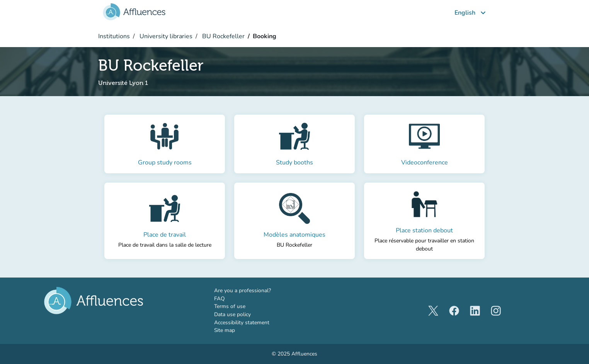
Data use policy (232, 314)
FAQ (220, 299)
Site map (225, 330)
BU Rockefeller (223, 36)
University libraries (165, 36)
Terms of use (230, 306)
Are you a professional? (254, 290)
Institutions (114, 36)
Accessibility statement (242, 323)
